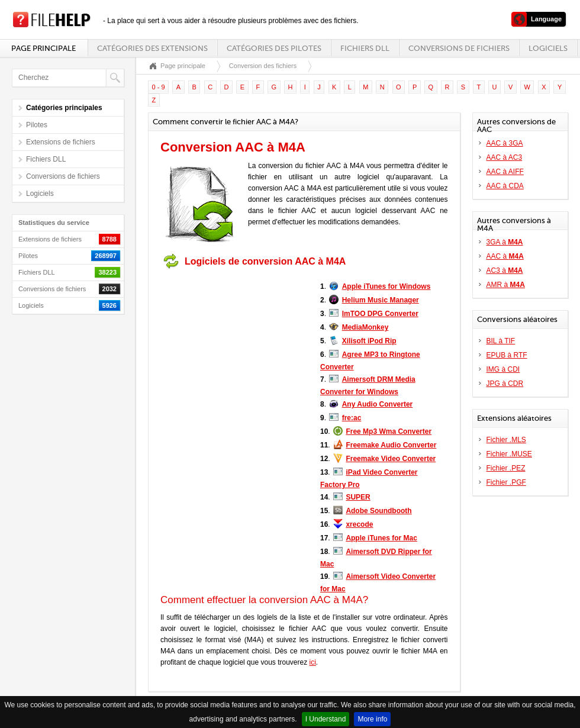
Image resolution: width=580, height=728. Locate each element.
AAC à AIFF (505, 172)
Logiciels (548, 48)
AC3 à (505, 270)
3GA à (505, 242)
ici (313, 662)
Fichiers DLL (365, 48)
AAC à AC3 (505, 157)
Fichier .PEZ (506, 468)
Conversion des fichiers (263, 66)
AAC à (505, 256)
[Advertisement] (234, 348)
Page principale (43, 48)
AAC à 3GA (505, 143)
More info (372, 719)
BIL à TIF (501, 341)
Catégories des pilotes (274, 48)
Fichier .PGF (506, 482)
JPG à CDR (505, 384)
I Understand (326, 719)
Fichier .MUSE (509, 454)
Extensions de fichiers (61, 142)
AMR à (506, 285)
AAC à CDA (505, 186)
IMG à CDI (503, 369)
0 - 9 (159, 87)
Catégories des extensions (152, 48)
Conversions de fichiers (459, 48)
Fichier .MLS (506, 440)
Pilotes (37, 125)
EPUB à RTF (507, 355)
